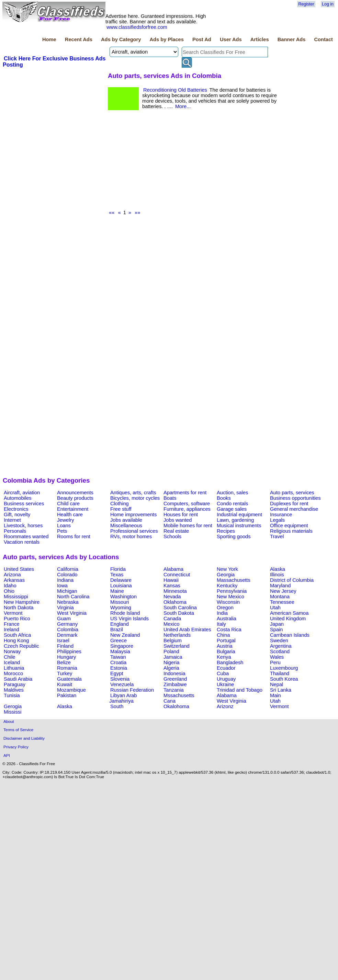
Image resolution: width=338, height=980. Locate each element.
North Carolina (73, 597)
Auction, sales (232, 493)
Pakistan (67, 695)
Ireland (12, 630)
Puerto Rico (17, 619)
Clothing (120, 504)
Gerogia (13, 706)
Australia (227, 619)
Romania (67, 668)
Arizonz (225, 706)
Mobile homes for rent (188, 526)
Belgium (173, 641)
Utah (275, 608)
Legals (277, 520)
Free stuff (121, 509)
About (9, 721)
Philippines (69, 652)
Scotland (280, 652)
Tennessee (282, 602)
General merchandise (294, 509)
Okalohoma (176, 706)
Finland (65, 646)
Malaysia (120, 652)
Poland (171, 652)
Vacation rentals (22, 542)
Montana (280, 597)
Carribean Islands (290, 635)
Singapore (122, 646)
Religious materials (291, 531)
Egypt (117, 673)
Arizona (12, 575)
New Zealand (125, 635)
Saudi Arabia (18, 679)
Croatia (118, 662)
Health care (70, 515)
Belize (64, 662)
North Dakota (19, 608)
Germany (67, 624)
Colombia (68, 630)
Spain (277, 630)
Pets (62, 531)
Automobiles (18, 498)
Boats (170, 498)
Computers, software (187, 504)
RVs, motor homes (131, 537)
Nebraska (68, 602)
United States (19, 569)
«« (112, 212)
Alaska (278, 569)
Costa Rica (229, 630)
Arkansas (14, 580)
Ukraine (226, 684)
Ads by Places (167, 39)
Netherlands (177, 635)
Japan (277, 624)
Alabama (173, 569)
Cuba (223, 673)
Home (49, 39)
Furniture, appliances (187, 509)
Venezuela (122, 684)
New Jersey (283, 591)
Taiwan (118, 657)
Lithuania (14, 668)
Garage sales (232, 509)
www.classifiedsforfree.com (137, 27)
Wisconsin (228, 602)
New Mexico (230, 597)
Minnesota (175, 591)
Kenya (224, 657)
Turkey (65, 673)
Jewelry (66, 520)
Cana (170, 701)
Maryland (280, 586)
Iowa (62, 586)
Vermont (13, 613)
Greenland (175, 679)
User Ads (231, 39)
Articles (260, 39)
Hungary (66, 657)
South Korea (284, 679)
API (7, 755)
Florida (118, 569)
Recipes (226, 531)
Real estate (176, 531)
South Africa (17, 635)
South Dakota (179, 613)
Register (306, 4)
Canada (172, 619)
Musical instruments (239, 526)
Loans (64, 526)
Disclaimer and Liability (24, 738)
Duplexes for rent (289, 504)
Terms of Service (18, 730)
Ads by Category (121, 39)
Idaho (10, 586)
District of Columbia (292, 580)
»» (137, 212)
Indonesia (174, 673)
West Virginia (72, 613)
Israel (63, 641)
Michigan (67, 591)
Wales (277, 657)
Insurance (281, 515)
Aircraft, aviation (22, 493)
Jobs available (126, 520)
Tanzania (174, 690)
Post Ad (202, 39)
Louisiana (121, 586)
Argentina (281, 646)
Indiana (65, 580)
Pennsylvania (232, 591)
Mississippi (16, 597)
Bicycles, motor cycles (135, 498)
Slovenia (120, 679)
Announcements (75, 493)
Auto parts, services (292, 493)
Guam (64, 619)
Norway (12, 652)
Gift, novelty (17, 515)
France (12, 624)
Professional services (134, 531)
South (117, 706)
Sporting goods (234, 537)
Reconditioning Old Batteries (175, 90)
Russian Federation (132, 690)
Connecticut (177, 575)
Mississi (13, 712)
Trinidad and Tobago (240, 690)
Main (275, 695)
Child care (68, 504)
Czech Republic (21, 646)
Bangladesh (230, 662)
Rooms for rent (74, 537)
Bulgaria (226, 652)
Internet (12, 520)
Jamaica (173, 657)
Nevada (172, 597)
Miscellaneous (126, 526)
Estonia (119, 668)
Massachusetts (234, 580)
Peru (275, 662)
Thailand (280, 673)
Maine (117, 591)
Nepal (277, 684)
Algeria (171, 668)
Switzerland (177, 646)
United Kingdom (288, 619)
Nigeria (171, 662)
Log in (328, 4)
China (223, 635)
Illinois (277, 575)
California (68, 569)
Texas (117, 575)
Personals (15, 531)
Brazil (117, 630)
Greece (119, 641)
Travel (277, 537)
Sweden (279, 641)
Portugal (226, 641)
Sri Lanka (281, 690)
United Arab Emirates (187, 630)
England (120, 624)
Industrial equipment (239, 515)
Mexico (171, 624)
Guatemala (69, 679)
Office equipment (289, 526)
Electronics (16, 509)
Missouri (120, 602)
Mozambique (71, 690)
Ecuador (226, 668)
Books (224, 498)
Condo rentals (232, 504)
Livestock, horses (23, 526)
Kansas (172, 586)
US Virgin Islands (129, 619)
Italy (221, 624)
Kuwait (65, 684)
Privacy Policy (16, 747)
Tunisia (12, 695)
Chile (9, 657)
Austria (225, 646)
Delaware (121, 580)
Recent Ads (79, 39)
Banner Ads (292, 39)
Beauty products (75, 498)
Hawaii (171, 580)
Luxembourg (284, 668)
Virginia (65, 608)
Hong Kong (16, 641)
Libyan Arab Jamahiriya (123, 698)
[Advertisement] (54, 120)
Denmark (67, 635)
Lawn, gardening (235, 520)
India (222, 613)
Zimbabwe (175, 684)
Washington (123, 597)
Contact (323, 39)
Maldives (14, 690)
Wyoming (121, 608)
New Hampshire (22, 602)
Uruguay (226, 679)
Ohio (9, 591)
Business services (24, 504)
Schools (172, 537)
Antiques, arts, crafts (133, 493)
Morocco (13, 673)
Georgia (226, 575)
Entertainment (73, 509)
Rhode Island (125, 613)
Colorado (67, 575)
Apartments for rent (185, 493)
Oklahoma (175, 602)
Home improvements (133, 515)
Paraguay (15, 684)
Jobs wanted (178, 520)
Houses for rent (181, 515)
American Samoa (289, 613)
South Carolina (180, 608)
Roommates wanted (26, 537)
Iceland (12, 662)
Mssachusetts (179, 695)
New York (227, 569)
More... (183, 106)
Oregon (225, 608)
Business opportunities (295, 498)
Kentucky (227, 586)
